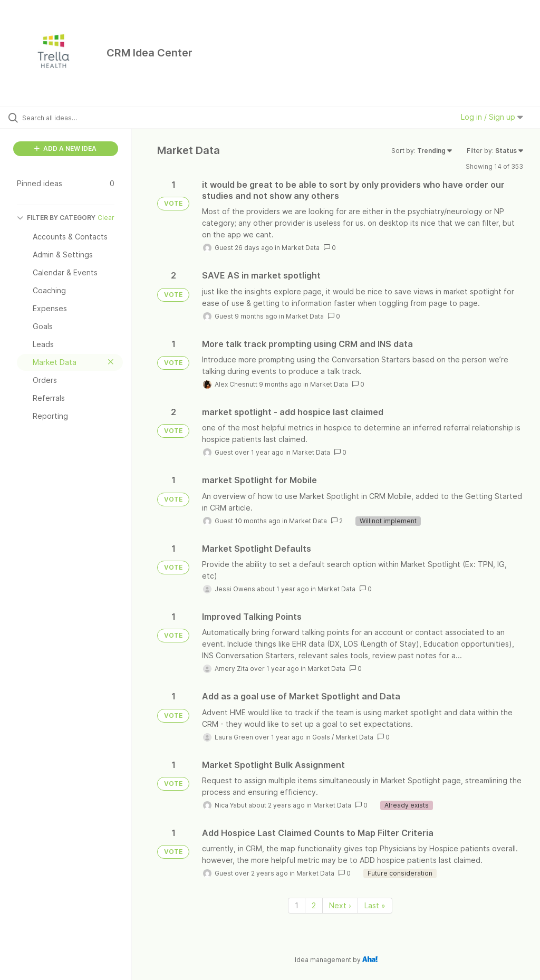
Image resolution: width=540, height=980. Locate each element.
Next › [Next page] (340, 905)
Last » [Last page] (375, 905)
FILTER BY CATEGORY (56, 218)
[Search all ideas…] (71, 118)
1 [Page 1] (297, 905)
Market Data (301, 248)
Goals (321, 737)
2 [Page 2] (314, 905)
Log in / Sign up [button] (492, 117)
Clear (106, 218)
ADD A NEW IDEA (65, 148)
